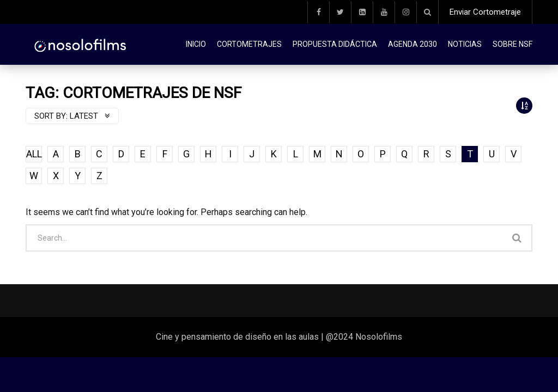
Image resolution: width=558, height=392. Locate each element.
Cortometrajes (249, 44)
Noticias (465, 44)
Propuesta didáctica (335, 44)
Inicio (196, 44)
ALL (34, 154)
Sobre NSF (512, 44)
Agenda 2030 (413, 44)
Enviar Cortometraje (485, 12)
